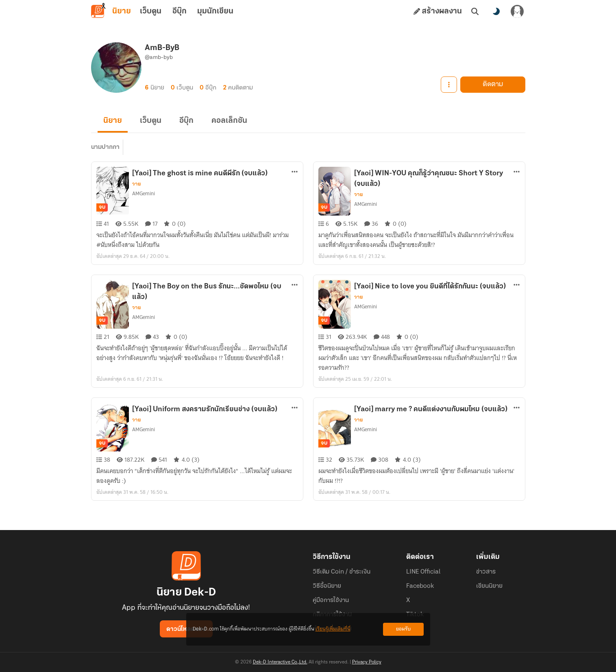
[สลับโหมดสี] (496, 11)
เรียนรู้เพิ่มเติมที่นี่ (333, 629)
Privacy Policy (367, 662)
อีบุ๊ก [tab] (180, 11)
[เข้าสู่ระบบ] (517, 11)
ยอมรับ (403, 629)
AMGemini (144, 193)
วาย (136, 184)
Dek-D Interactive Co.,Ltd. (280, 662)
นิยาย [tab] (122, 11)
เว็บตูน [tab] (151, 11)
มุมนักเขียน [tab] (215, 11)
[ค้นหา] (475, 11)
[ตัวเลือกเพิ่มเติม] (295, 172)
